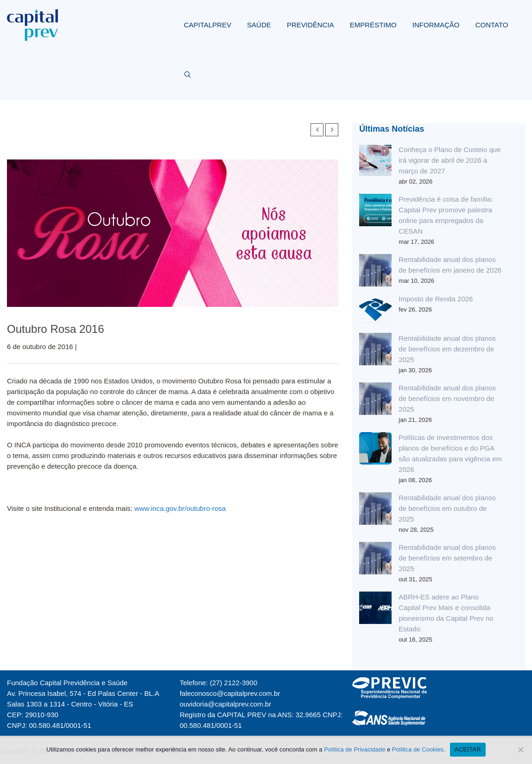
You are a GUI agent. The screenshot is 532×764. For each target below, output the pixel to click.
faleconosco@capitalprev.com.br (230, 693)
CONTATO (492, 25)
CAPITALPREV (208, 25)
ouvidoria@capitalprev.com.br (226, 704)
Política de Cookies (418, 749)
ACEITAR (468, 749)
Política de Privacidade (355, 749)
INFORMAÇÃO (436, 25)
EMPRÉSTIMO (373, 25)
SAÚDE (259, 25)
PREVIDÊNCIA (310, 25)
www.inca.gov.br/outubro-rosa (180, 508)
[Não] (520, 750)
